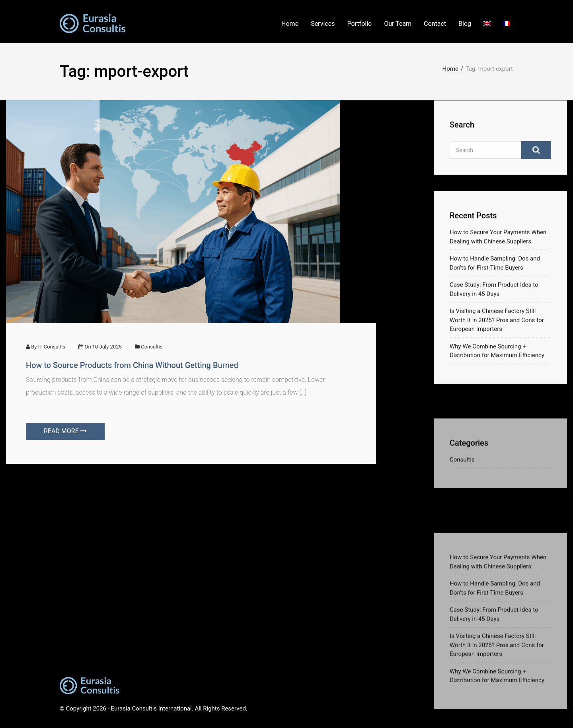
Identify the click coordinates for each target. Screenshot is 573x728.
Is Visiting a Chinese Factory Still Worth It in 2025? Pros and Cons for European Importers (497, 323)
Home (290, 24)
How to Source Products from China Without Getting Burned (132, 365)
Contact (435, 24)
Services (323, 24)
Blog (465, 24)
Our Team (398, 24)
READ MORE (65, 431)
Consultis (152, 347)
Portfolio (359, 24)
